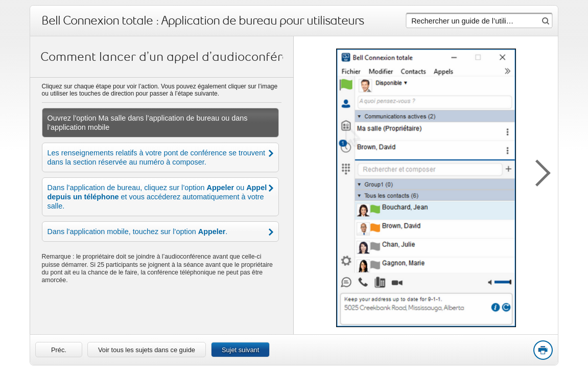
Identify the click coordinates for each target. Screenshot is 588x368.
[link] (59, 350)
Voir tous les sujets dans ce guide (147, 350)
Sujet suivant (240, 350)
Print (543, 351)
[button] (537, 171)
